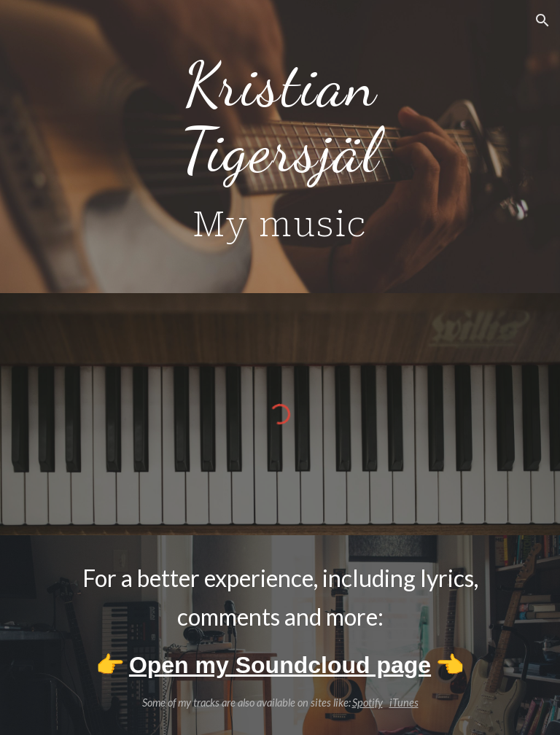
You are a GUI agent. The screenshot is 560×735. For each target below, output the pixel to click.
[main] (280, 147)
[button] (542, 20)
